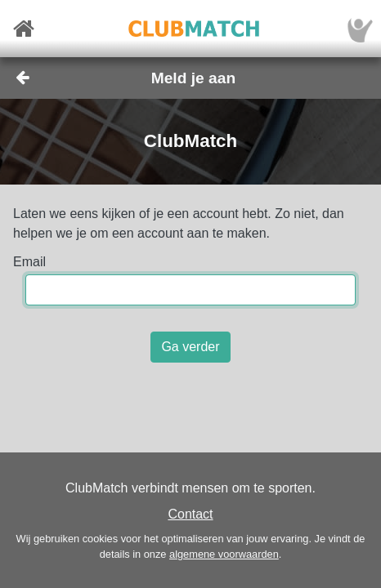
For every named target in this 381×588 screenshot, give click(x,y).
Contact (190, 514)
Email (29, 262)
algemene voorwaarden (224, 554)
